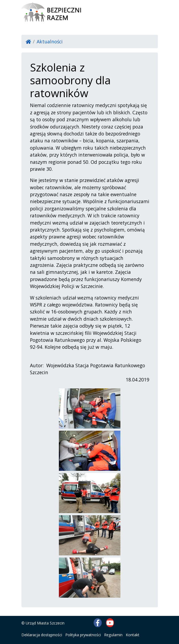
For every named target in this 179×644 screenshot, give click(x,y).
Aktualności (50, 41)
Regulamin (113, 635)
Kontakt (133, 635)
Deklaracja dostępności (42, 635)
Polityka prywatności (83, 635)
